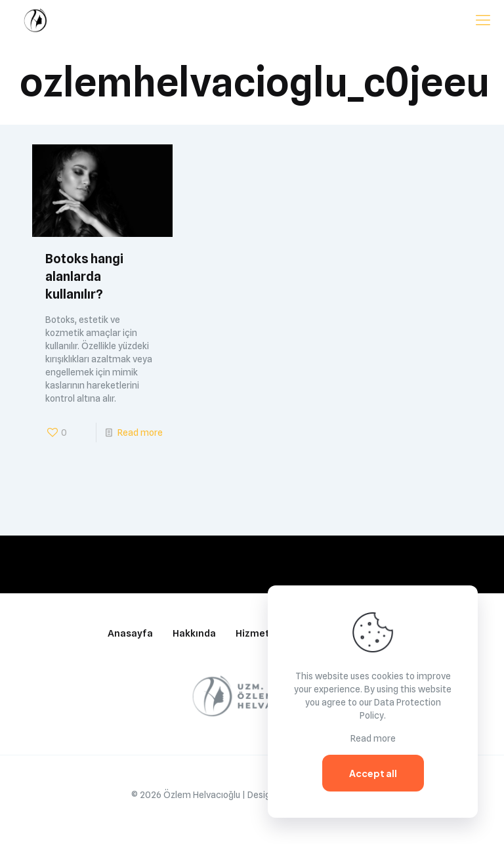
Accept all (373, 773)
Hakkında (194, 633)
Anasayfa (130, 633)
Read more (140, 433)
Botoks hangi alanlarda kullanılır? (84, 276)
